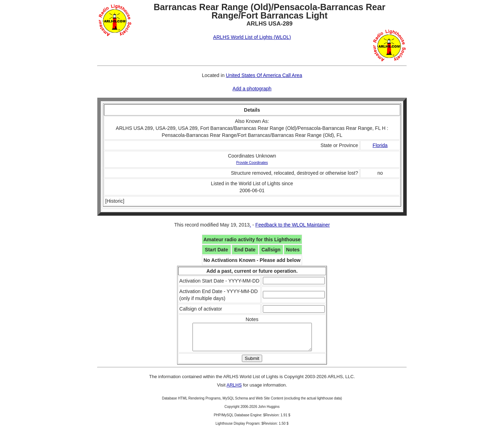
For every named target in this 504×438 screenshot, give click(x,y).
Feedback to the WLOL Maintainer (293, 225)
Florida (380, 145)
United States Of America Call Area (264, 75)
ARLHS (234, 390)
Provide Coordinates (252, 163)
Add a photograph (252, 89)
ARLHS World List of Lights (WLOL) (252, 37)
